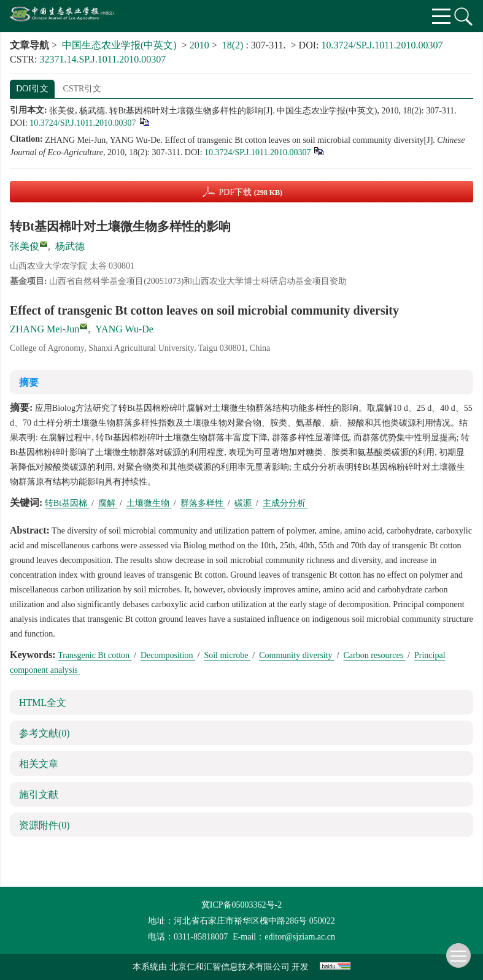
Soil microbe (227, 655)
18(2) (234, 45)
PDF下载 (250, 192)
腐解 (108, 503)
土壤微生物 (149, 503)
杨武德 (70, 246)
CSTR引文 (82, 89)
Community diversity (297, 655)
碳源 (244, 503)
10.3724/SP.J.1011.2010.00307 (382, 45)
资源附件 (44, 825)
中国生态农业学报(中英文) (119, 45)
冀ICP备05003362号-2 (241, 905)
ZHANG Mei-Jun (44, 329)
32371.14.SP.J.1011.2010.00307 (102, 59)
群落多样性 (203, 503)
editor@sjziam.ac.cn (300, 937)
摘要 (29, 382)
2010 (199, 45)
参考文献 (44, 733)
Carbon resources (375, 655)
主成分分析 (285, 503)
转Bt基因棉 (67, 503)
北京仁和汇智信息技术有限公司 (230, 967)
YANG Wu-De (124, 329)
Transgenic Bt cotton (95, 655)
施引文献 (39, 794)
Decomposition (168, 655)
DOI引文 (32, 89)
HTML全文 (43, 702)
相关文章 (39, 764)
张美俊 (25, 246)
